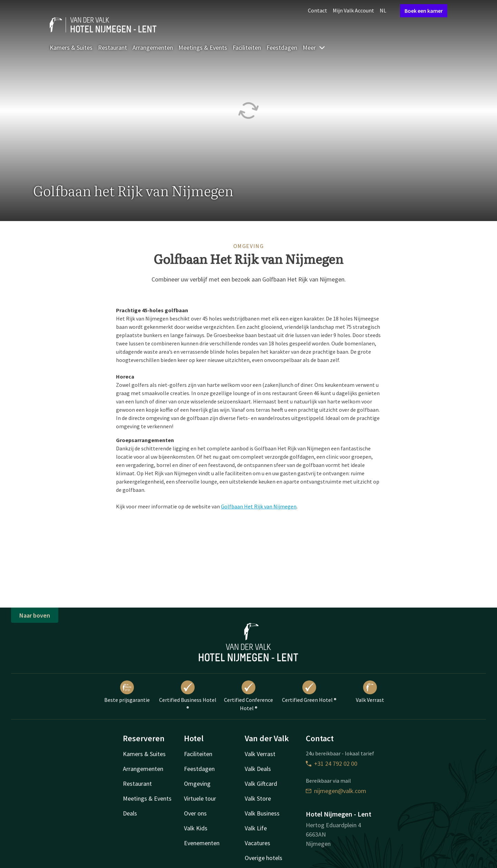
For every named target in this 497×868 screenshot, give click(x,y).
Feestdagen (282, 47)
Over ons (195, 813)
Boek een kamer (424, 11)
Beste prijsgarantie (127, 692)
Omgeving (197, 784)
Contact (318, 10)
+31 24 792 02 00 (332, 764)
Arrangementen (153, 47)
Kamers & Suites (71, 47)
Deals (130, 813)
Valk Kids (196, 828)
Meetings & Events (203, 47)
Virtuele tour (200, 798)
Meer (314, 47)
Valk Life (256, 828)
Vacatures (257, 843)
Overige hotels (264, 858)
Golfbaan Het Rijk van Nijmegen (259, 506)
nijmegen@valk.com (336, 791)
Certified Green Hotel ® (309, 692)
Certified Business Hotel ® (188, 696)
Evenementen (202, 843)
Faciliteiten (247, 47)
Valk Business (262, 813)
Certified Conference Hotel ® (248, 696)
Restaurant (113, 47)
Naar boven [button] (35, 615)
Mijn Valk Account (353, 10)
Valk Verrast (370, 692)
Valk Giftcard (261, 784)
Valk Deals (258, 769)
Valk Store (258, 798)
